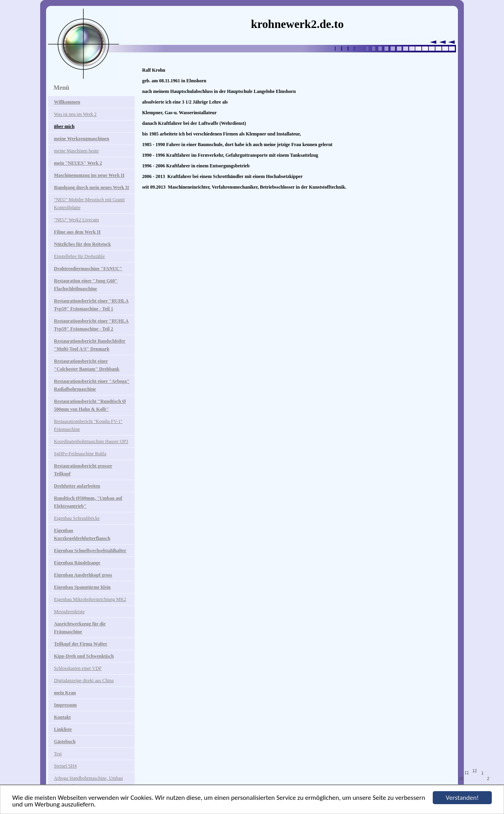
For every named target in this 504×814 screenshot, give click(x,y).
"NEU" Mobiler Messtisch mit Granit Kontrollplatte (89, 204)
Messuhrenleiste (69, 612)
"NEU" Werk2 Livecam (76, 220)
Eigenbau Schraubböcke (77, 518)
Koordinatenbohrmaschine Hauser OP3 (91, 441)
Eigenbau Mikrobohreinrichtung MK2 (90, 599)
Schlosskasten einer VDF (78, 668)
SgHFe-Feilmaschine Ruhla (80, 454)
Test (58, 754)
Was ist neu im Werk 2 (75, 114)
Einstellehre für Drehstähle (79, 256)
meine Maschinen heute (76, 151)
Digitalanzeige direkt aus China (84, 680)
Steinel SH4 (65, 766)
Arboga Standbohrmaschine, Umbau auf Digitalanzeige (88, 782)
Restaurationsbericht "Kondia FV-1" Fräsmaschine (88, 425)
